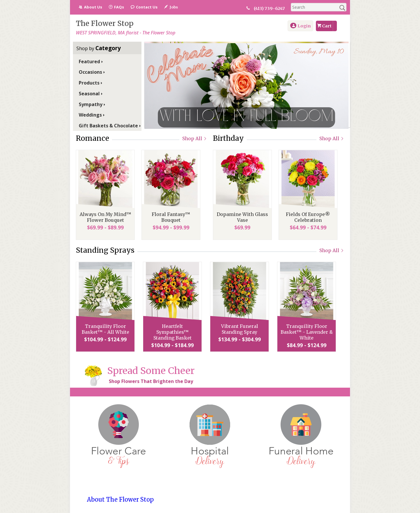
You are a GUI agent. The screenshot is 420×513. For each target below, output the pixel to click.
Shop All (195, 138)
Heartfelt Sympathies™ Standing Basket (173, 332)
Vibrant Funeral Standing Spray (240, 329)
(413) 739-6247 (269, 8)
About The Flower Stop (120, 499)
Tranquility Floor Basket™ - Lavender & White (307, 332)
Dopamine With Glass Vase (242, 217)
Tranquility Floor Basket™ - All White (105, 329)
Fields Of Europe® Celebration (308, 217)
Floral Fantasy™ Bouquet (171, 217)
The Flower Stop (105, 23)
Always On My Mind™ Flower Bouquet (105, 217)
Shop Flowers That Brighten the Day (151, 381)
